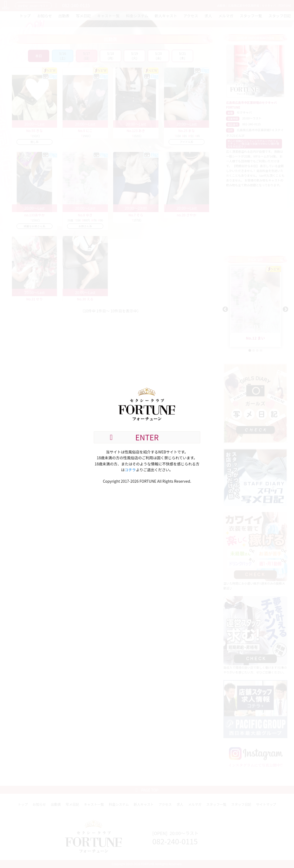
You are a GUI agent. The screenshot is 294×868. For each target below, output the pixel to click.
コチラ (130, 470)
